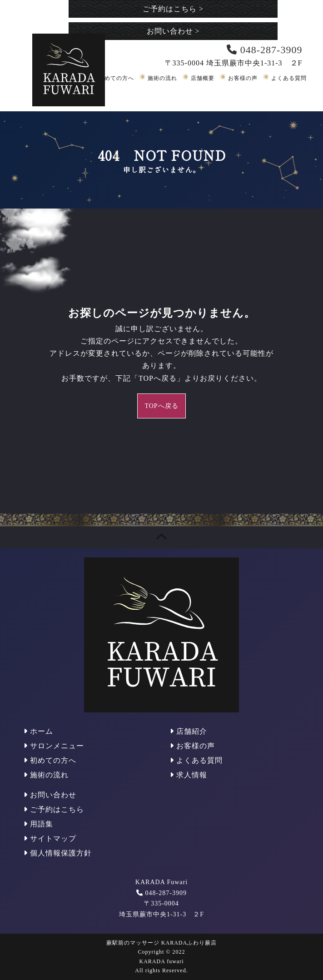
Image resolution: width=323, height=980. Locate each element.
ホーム (38, 731)
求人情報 (189, 775)
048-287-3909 (166, 893)
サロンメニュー (54, 746)
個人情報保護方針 (58, 853)
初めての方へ (116, 78)
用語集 (38, 824)
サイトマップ (50, 838)
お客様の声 (243, 78)
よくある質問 (289, 78)
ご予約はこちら (173, 9)
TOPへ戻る (161, 406)
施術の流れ (162, 78)
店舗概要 (203, 78)
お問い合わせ (173, 31)
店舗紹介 (189, 731)
